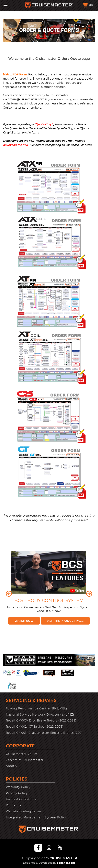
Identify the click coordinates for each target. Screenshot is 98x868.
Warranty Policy (18, 787)
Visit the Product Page (65, 621)
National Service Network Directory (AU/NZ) (40, 715)
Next (89, 594)
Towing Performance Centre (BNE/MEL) (37, 708)
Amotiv (11, 766)
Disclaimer (14, 805)
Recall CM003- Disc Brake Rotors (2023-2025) (41, 721)
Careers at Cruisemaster (25, 760)
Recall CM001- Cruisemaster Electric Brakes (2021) (45, 733)
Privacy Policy (17, 793)
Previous (9, 594)
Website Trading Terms (24, 811)
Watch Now (24, 621)
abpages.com (66, 863)
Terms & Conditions (21, 799)
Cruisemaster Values (22, 754)
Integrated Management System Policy (36, 817)
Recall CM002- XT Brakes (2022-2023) (35, 727)
